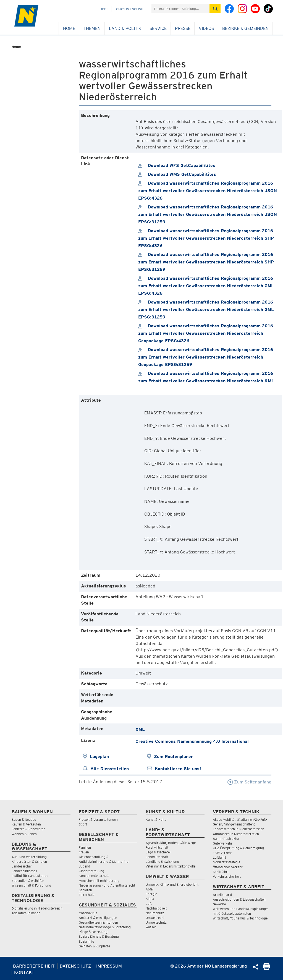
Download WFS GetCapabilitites (177, 165)
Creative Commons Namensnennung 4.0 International (192, 741)
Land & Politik (125, 28)
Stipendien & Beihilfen (28, 881)
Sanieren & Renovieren (28, 829)
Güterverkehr (223, 843)
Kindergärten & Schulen (29, 862)
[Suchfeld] (180, 9)
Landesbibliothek (24, 871)
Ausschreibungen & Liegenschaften (239, 899)
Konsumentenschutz (94, 876)
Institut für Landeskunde (30, 876)
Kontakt (24, 972)
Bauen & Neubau (24, 820)
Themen (92, 28)
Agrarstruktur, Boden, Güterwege (171, 843)
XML (140, 729)
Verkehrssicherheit (227, 876)
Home (69, 28)
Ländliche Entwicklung (162, 862)
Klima (150, 899)
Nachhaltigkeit (156, 908)
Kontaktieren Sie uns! (178, 769)
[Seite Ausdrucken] (267, 968)
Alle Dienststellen (110, 769)
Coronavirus (88, 913)
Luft (149, 904)
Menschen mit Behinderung (99, 881)
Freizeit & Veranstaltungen (98, 820)
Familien (85, 847)
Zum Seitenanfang (249, 782)
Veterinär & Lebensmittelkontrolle (171, 866)
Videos (206, 28)
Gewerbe (219, 904)
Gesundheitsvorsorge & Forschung (105, 927)
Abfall (150, 889)
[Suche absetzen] (215, 9)
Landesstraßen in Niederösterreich (239, 829)
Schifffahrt (221, 872)
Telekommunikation (26, 913)
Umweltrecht (155, 918)
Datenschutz (75, 966)
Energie (151, 894)
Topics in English (129, 9)
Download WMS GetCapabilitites (177, 174)
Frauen (84, 852)
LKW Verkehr (222, 853)
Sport (83, 824)
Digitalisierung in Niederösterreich (37, 908)
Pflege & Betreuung (93, 932)
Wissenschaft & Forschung (31, 885)
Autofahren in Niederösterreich (236, 834)
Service (158, 28)
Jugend (84, 866)
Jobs (104, 9)
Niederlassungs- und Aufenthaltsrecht (107, 885)
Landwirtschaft (157, 857)
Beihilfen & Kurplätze (94, 946)
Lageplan (99, 756)
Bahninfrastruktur (226, 839)
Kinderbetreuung (91, 871)
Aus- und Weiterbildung (29, 857)
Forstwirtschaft (157, 847)
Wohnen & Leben (24, 834)
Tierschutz (87, 895)
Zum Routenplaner (173, 756)
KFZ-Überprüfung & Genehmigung (238, 848)
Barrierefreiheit (34, 966)
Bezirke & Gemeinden (245, 28)
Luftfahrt (219, 857)
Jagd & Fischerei (158, 852)
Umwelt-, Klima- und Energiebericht (172, 884)
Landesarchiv (22, 866)
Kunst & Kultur (157, 820)
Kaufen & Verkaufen (26, 824)
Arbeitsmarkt (222, 895)
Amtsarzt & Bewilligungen (98, 918)
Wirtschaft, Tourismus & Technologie (240, 918)
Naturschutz (155, 913)
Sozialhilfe (86, 941)
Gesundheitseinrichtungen (98, 922)
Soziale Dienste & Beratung (99, 936)
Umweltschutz (156, 922)
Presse (183, 28)
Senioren (85, 890)
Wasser (151, 927)
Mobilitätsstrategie (226, 862)
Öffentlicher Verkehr (228, 867)
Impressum (109, 966)
